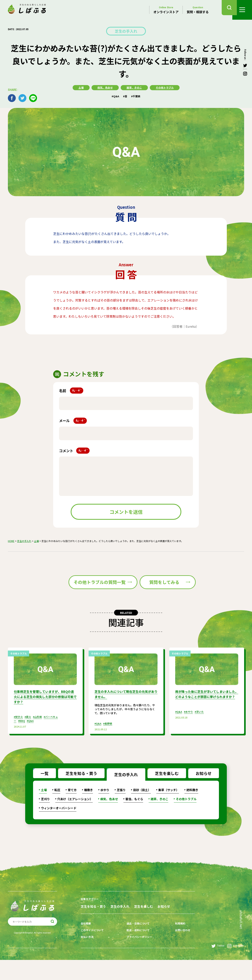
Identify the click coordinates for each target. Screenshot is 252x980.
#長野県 (109, 743)
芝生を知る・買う (78, 788)
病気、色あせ (104, 87)
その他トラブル (166, 87)
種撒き (88, 806)
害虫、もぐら (134, 815)
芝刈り (45, 815)
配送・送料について (135, 951)
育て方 (72, 806)
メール (73, 420)
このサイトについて (93, 951)
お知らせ (200, 788)
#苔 (125, 96)
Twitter (218, 966)
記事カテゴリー (90, 915)
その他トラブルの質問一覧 (83, 592)
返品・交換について (135, 945)
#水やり (190, 736)
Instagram (236, 966)
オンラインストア (166, 10)
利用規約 (173, 945)
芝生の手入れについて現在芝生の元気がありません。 (125, 714)
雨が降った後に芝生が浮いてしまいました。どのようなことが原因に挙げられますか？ (205, 716)
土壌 (79, 87)
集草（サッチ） (169, 806)
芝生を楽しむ (163, 788)
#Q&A (115, 96)
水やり (105, 806)
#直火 (29, 736)
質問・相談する (198, 10)
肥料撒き (192, 806)
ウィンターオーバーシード (59, 824)
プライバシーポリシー (137, 958)
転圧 (57, 806)
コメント (74, 450)
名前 (71, 390)
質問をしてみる (161, 592)
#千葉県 (136, 96)
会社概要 (86, 945)
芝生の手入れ (126, 31)
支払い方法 (88, 958)
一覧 (41, 788)
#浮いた (202, 736)
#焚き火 (19, 736)
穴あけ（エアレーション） (75, 815)
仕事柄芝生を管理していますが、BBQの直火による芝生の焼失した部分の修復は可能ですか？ (44, 716)
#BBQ (22, 740)
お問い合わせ (176, 951)
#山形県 (40, 736)
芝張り (121, 806)
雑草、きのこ (134, 87)
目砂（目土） (142, 806)
